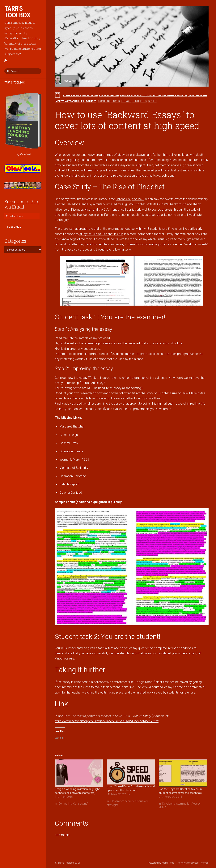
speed (152, 101)
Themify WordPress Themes (192, 863)
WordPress (168, 863)
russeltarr (70, 81)
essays (126, 101)
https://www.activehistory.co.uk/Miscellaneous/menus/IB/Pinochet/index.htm (106, 721)
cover (116, 101)
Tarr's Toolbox (66, 863)
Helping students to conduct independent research (153, 95)
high (136, 101)
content (104, 101)
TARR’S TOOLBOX (14, 83)
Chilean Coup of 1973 (130, 199)
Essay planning (109, 95)
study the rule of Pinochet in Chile (101, 234)
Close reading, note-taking (80, 95)
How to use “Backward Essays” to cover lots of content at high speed (127, 120)
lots (143, 101)
